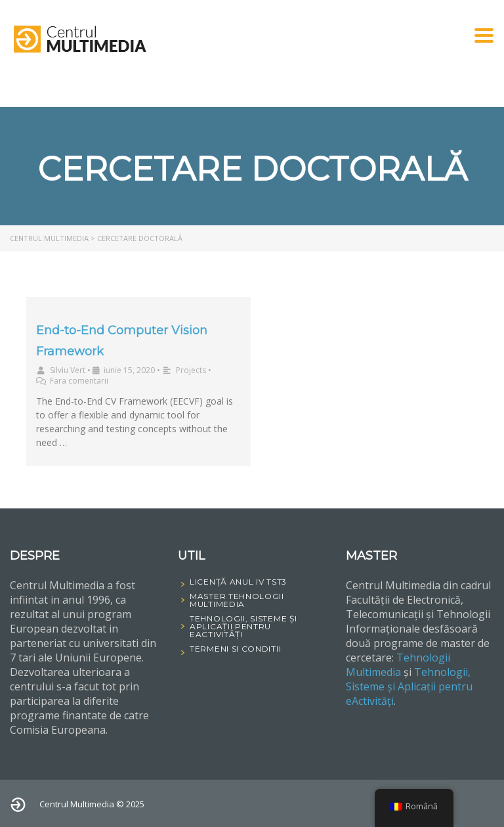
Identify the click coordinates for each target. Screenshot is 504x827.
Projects (191, 370)
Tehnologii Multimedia (398, 665)
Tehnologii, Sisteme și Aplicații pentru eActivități (409, 686)
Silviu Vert (68, 370)
